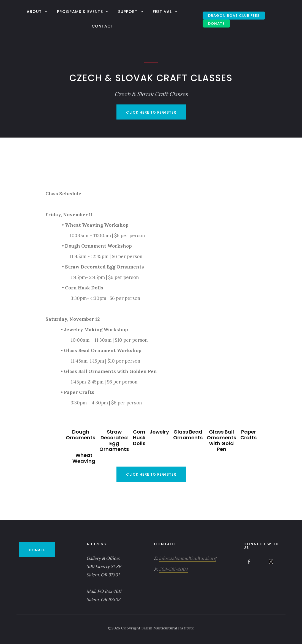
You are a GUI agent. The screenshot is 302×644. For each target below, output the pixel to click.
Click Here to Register (151, 112)
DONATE (216, 24)
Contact (103, 26)
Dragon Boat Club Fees (234, 16)
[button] (38, 11)
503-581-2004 (173, 569)
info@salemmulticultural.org (187, 558)
